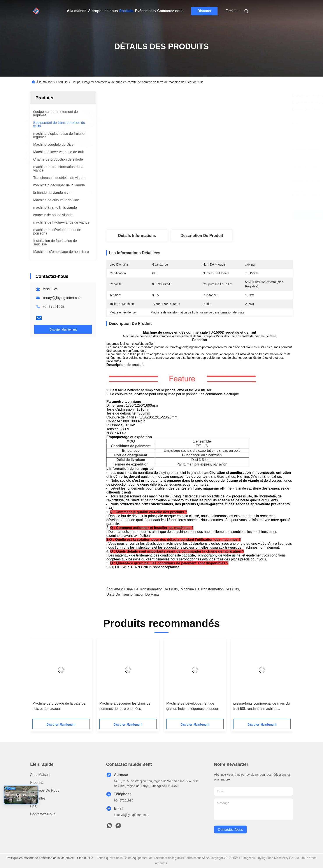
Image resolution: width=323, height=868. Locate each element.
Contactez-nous (170, 11)
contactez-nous (231, 830)
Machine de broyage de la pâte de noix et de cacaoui (59, 706)
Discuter (204, 11)
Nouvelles (38, 798)
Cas (33, 806)
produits (37, 783)
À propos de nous (103, 11)
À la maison (77, 11)
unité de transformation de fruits (133, 594)
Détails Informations (137, 236)
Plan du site (85, 858)
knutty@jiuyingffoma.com (62, 298)
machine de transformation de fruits (210, 589)
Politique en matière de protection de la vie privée (40, 858)
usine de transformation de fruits (151, 589)
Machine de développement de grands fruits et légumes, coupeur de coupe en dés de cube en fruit (195, 706)
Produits (126, 11)
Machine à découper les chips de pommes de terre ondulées (125, 706)
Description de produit (202, 236)
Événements (145, 11)
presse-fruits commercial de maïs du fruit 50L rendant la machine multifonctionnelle (262, 706)
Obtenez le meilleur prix (223, 215)
